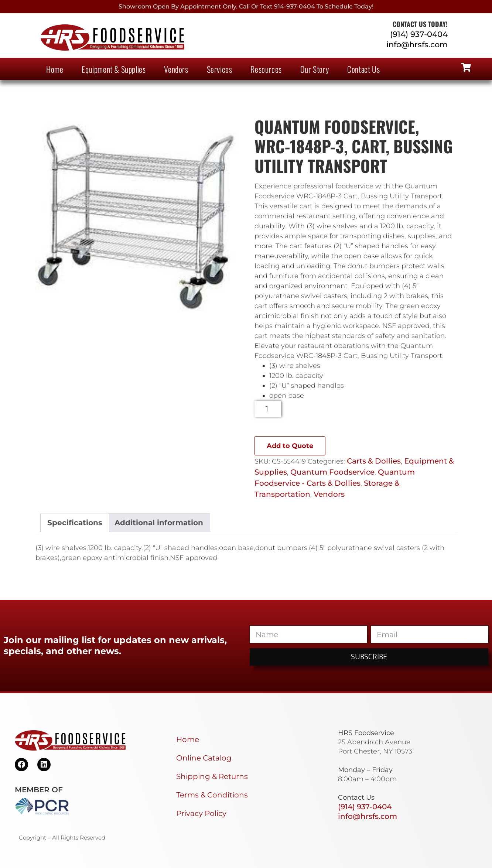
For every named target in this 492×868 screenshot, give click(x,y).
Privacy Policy (201, 813)
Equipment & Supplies (114, 69)
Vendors (176, 69)
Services (220, 69)
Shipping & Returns (212, 776)
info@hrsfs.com (417, 45)
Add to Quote (290, 446)
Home (55, 69)
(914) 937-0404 (419, 34)
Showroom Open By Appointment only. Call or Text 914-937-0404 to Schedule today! (246, 6)
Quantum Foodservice (332, 472)
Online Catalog (204, 758)
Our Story (315, 69)
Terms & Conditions (212, 795)
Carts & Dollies (374, 461)
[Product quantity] (268, 409)
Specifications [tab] (75, 523)
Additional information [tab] (159, 523)
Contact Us (363, 69)
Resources (266, 69)
